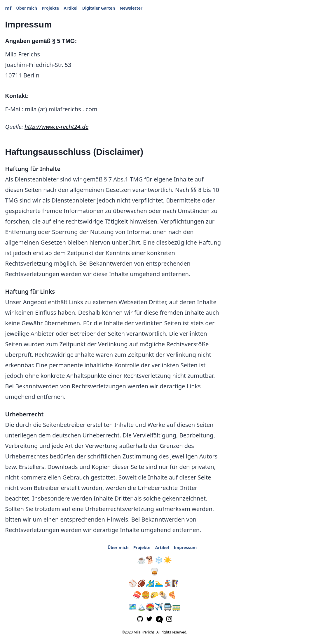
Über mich (27, 8)
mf (8, 8)
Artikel (70, 8)
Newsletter (131, 8)
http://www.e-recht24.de (56, 127)
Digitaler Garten (99, 8)
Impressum (185, 547)
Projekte (50, 8)
